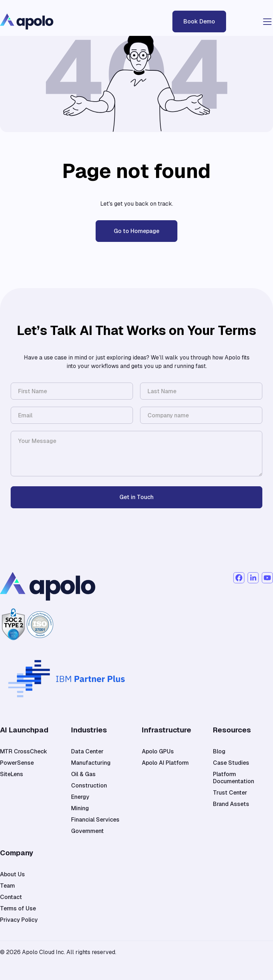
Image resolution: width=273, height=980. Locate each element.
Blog (219, 752)
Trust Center (230, 793)
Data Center (87, 752)
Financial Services (95, 820)
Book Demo (199, 21)
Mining (80, 808)
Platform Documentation (234, 778)
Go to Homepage (136, 231)
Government (87, 831)
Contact (11, 897)
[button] (266, 22)
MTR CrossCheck (24, 752)
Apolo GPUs (158, 752)
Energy (80, 797)
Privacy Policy (19, 920)
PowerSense (17, 763)
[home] (53, 21)
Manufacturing (91, 763)
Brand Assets (231, 804)
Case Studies (231, 763)
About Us (12, 875)
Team (7, 886)
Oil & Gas (83, 774)
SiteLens (12, 774)
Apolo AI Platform (165, 763)
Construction (89, 786)
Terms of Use (18, 909)
